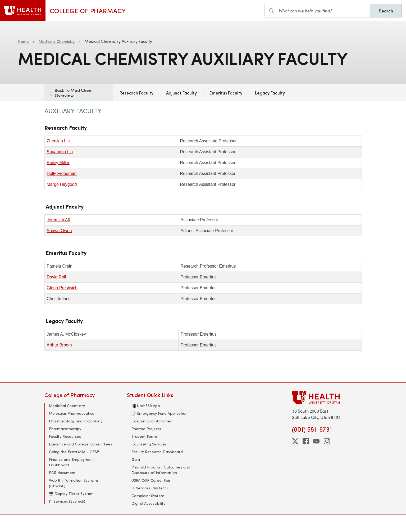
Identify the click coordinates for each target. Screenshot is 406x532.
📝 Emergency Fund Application (159, 413)
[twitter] (295, 441)
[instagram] (327, 441)
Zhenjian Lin (58, 141)
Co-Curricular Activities (152, 421)
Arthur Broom (59, 345)
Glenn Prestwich (62, 288)
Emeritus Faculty (226, 93)
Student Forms (145, 436)
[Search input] (317, 11)
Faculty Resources (65, 436)
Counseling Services (149, 444)
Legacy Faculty (270, 93)
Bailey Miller (58, 163)
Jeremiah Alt (58, 220)
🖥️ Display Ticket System (71, 493)
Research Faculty (136, 93)
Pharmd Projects (146, 429)
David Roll (56, 277)
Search (386, 11)
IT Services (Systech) (67, 501)
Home (23, 41)
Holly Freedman (62, 173)
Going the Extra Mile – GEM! (74, 452)
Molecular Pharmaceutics (71, 413)
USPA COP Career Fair (151, 480)
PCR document (62, 473)
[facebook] (306, 441)
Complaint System (148, 496)
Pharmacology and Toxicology (76, 421)
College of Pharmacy (88, 11)
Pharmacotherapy (65, 429)
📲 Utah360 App (146, 406)
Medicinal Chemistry (57, 41)
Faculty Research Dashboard (157, 452)
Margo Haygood (62, 184)
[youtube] (316, 441)
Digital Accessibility (148, 503)
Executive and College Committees (81, 444)
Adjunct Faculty (181, 93)
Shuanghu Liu (60, 152)
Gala (136, 459)
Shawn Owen (59, 231)
